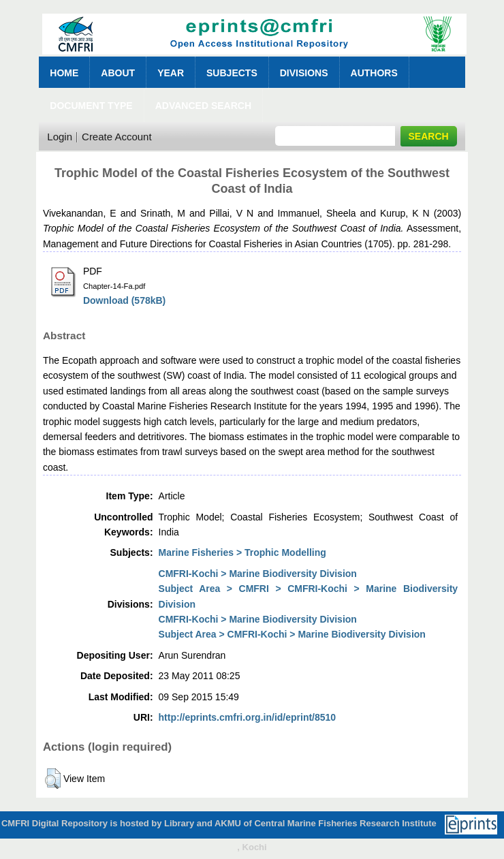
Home (64, 73)
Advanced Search (203, 106)
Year (171, 73)
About (118, 73)
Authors (374, 73)
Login (60, 137)
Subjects (232, 73)
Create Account (117, 137)
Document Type (91, 106)
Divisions (304, 73)
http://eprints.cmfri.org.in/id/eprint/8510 (248, 717)
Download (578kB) (124, 300)
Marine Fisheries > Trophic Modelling (242, 552)
